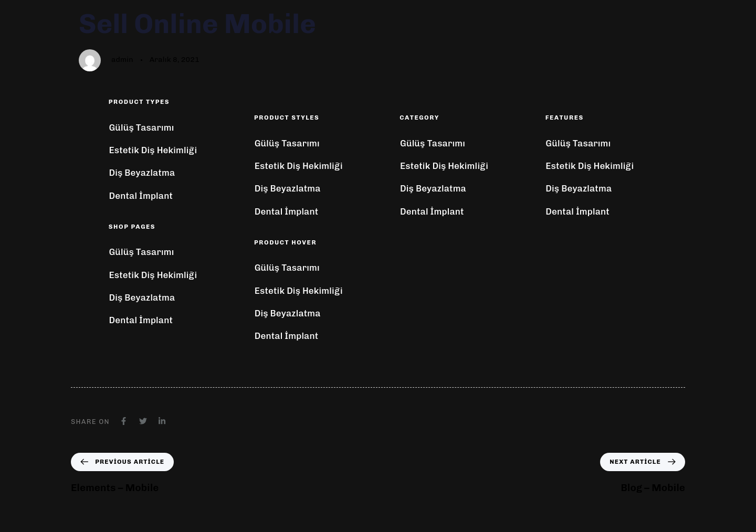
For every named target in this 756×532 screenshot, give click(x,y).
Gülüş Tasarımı (141, 127)
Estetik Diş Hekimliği (153, 150)
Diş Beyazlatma (142, 173)
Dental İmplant (141, 196)
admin (122, 60)
